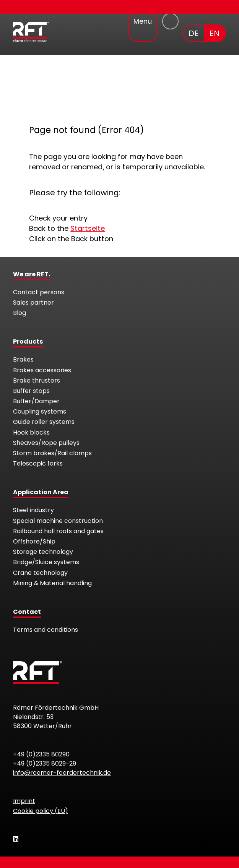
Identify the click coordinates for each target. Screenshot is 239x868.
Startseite (88, 228)
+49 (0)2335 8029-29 (45, 763)
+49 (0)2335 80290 (41, 754)
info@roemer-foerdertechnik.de (62, 773)
